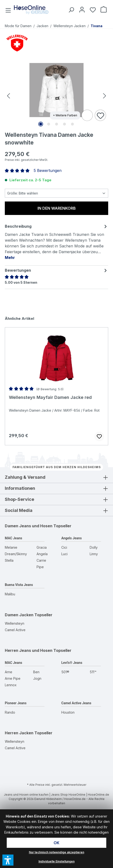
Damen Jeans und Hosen (29, 526)
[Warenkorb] (103, 9)
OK (56, 843)
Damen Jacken (19, 615)
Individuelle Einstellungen (56, 861)
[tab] (56, 242)
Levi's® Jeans (72, 663)
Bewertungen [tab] (56, 270)
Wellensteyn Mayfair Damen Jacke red (50, 397)
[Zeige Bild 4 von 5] (64, 124)
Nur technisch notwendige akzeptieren (56, 852)
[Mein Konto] (81, 9)
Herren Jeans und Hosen (29, 650)
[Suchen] (70, 9)
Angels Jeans (72, 538)
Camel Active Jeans (76, 703)
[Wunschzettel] (92, 9)
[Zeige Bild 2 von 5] (49, 124)
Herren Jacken (19, 733)
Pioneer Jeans (16, 703)
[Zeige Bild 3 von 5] (56, 124)
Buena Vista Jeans (19, 585)
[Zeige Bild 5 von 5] (72, 124)
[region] (56, 95)
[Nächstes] (105, 96)
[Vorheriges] (8, 96)
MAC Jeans (13, 538)
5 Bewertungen (47, 170)
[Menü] (9, 9)
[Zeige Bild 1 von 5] (41, 124)
